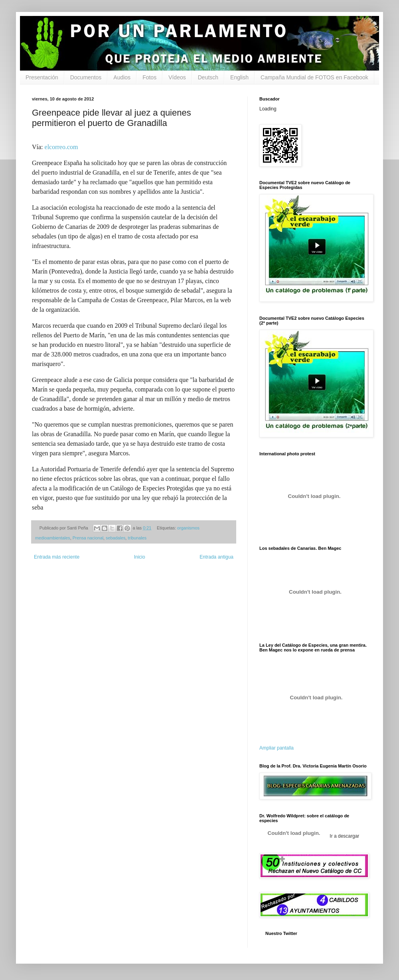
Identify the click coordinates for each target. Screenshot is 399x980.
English (239, 77)
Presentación (42, 77)
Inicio (140, 557)
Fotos (149, 77)
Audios (122, 77)
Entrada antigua (216, 557)
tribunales (137, 538)
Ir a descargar (344, 836)
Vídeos (177, 77)
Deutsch (208, 77)
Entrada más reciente (57, 557)
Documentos (86, 77)
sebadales (116, 538)
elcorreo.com (61, 147)
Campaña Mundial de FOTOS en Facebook (314, 77)
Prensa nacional (88, 538)
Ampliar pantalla (277, 748)
